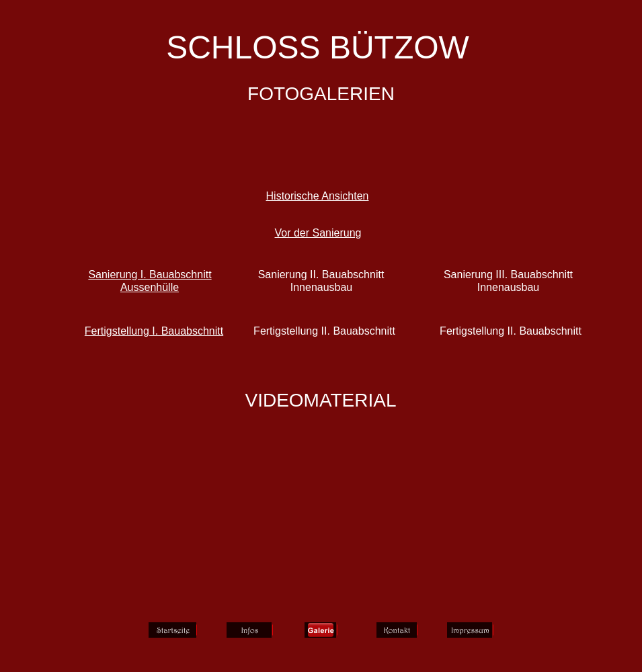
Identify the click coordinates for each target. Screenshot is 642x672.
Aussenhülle (150, 287)
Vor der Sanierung (318, 233)
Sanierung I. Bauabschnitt (150, 275)
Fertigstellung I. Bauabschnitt (154, 331)
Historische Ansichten (318, 196)
